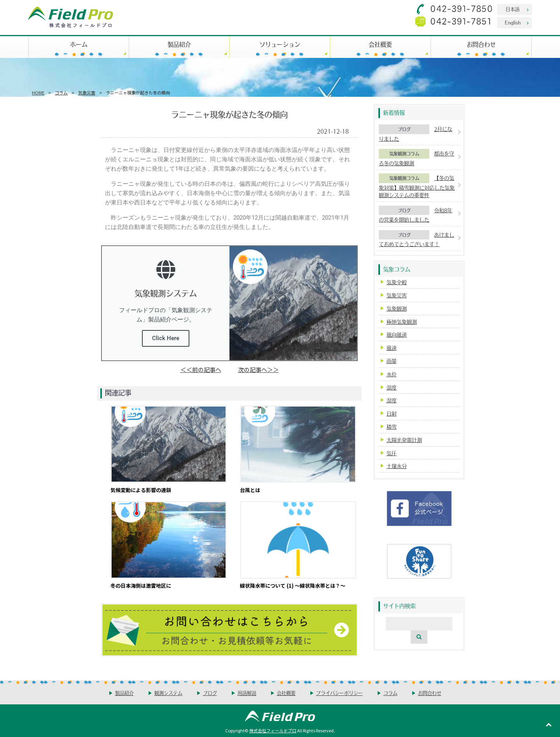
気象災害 (87, 93)
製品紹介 (179, 44)
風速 (392, 348)
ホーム (79, 44)
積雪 (392, 427)
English (513, 22)
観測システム (168, 693)
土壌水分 (397, 466)
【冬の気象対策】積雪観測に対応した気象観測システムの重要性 (417, 186)
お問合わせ (481, 44)
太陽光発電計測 (404, 440)
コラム (61, 93)
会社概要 (380, 44)
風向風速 (397, 334)
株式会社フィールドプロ (273, 730)
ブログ (404, 129)
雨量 (392, 361)
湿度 (392, 400)
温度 (392, 387)
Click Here (166, 338)
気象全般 (397, 282)
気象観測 (397, 308)
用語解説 (247, 693)
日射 (392, 413)
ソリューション (280, 44)
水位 (392, 374)
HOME (38, 93)
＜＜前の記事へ (201, 369)
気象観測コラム (404, 154)
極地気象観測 (402, 322)
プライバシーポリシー (339, 693)
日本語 (513, 9)
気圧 (392, 453)
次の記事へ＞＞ (258, 369)
